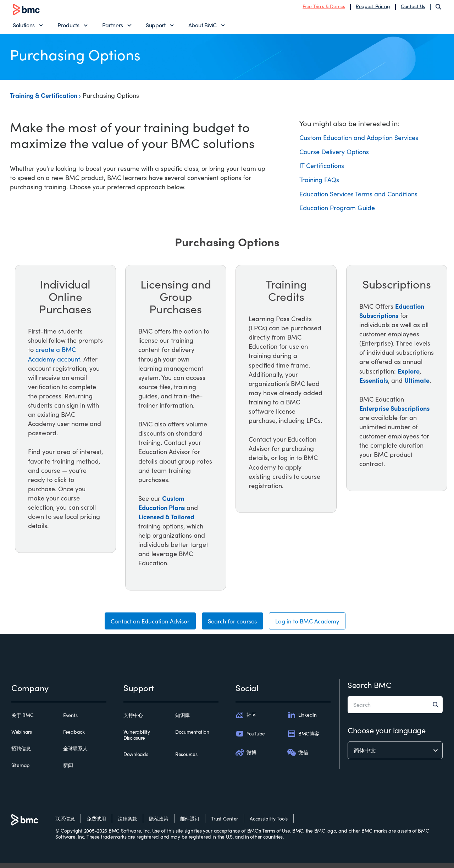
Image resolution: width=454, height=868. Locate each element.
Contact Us (413, 8)
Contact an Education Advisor (143, 626)
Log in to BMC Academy (314, 626)
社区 (246, 720)
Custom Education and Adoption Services (359, 141)
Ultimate (417, 383)
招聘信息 (21, 754)
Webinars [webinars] (22, 737)
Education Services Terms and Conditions (358, 197)
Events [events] (70, 721)
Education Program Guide (337, 211)
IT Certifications (322, 169)
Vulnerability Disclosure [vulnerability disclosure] (137, 740)
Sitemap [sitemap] (21, 771)
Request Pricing (373, 8)
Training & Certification (44, 99)
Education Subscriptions (392, 314)
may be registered (191, 842)
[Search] (438, 9)
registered (148, 842)
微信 (298, 758)
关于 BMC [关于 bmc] (22, 721)
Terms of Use (276, 836)
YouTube (250, 739)
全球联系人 (75, 754)
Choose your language (386, 735)
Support (156, 27)
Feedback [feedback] (74, 737)
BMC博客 (303, 739)
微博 (246, 758)
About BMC (203, 27)
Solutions (24, 27)
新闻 (68, 771)
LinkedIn (302, 720)
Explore (409, 374)
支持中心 (133, 721)
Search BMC (369, 690)
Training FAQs (319, 183)
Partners (113, 27)
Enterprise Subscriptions (394, 411)
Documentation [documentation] (192, 737)
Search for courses (233, 626)
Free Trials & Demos (324, 8)
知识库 (182, 721)
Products (68, 27)
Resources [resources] (186, 760)
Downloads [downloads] (136, 760)
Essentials (374, 383)
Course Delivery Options (334, 155)
